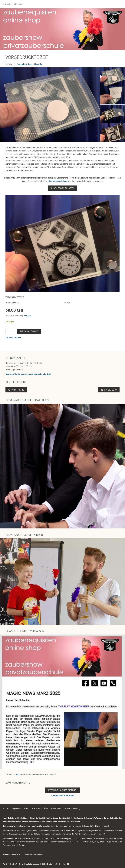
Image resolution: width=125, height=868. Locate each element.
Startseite (21, 64)
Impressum (17, 808)
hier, (18, 775)
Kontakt (6, 808)
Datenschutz (36, 808)
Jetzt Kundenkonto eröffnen (62, 790)
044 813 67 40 (16, 390)
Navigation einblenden (13, 4)
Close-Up (38, 64)
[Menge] (10, 331)
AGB (26, 808)
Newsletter (56, 808)
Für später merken (13, 338)
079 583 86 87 (109, 390)
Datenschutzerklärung (58, 181)
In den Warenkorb (29, 331)
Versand (27, 316)
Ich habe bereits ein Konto (62, 795)
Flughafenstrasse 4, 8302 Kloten (37, 864)
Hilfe (46, 808)
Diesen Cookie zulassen (62, 188)
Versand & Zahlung (72, 808)
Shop (30, 64)
